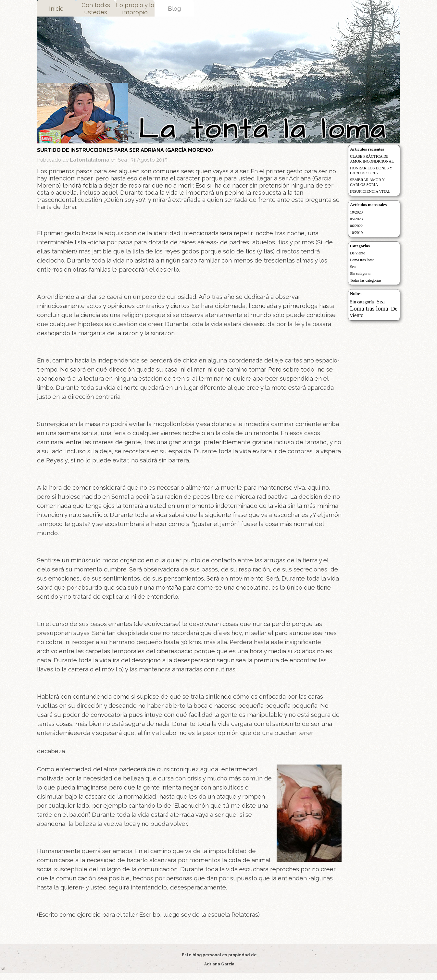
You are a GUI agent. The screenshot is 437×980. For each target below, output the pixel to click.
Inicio (56, 8)
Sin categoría (360, 274)
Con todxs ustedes (96, 8)
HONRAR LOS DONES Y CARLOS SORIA (371, 171)
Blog (174, 8)
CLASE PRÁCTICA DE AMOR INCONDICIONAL (372, 159)
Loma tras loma (362, 260)
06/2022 (356, 226)
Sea (353, 267)
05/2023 (356, 219)
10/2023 (356, 212)
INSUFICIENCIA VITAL (370, 191)
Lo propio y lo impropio (135, 8)
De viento (358, 253)
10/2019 (356, 233)
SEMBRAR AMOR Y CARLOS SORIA (367, 182)
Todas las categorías (366, 280)
